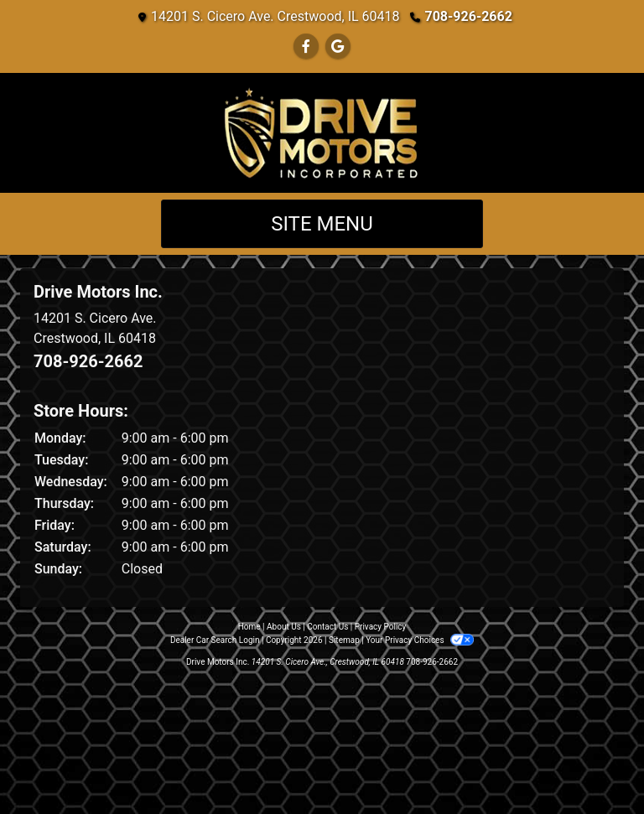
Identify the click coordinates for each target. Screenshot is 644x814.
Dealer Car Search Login (215, 640)
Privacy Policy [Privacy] (381, 627)
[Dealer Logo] (322, 133)
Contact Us (327, 627)
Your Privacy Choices (420, 640)
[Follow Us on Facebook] (306, 47)
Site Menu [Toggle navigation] (322, 224)
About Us (284, 627)
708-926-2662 (469, 16)
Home (249, 627)
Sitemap (344, 640)
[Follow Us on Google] (338, 47)
